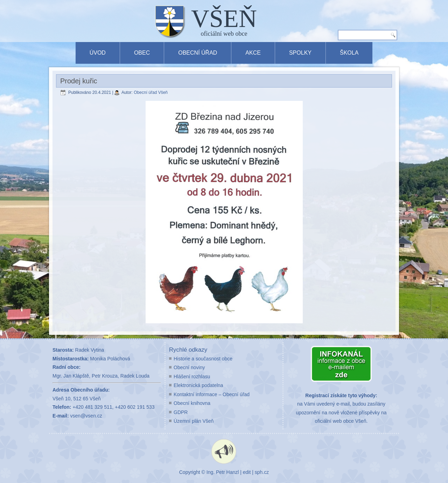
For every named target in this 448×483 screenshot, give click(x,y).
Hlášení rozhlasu (192, 377)
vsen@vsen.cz (86, 416)
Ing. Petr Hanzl (223, 472)
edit (247, 472)
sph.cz (262, 472)
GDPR (181, 412)
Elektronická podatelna (198, 385)
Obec (142, 53)
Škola (349, 53)
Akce (253, 53)
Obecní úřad (198, 53)
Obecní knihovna (192, 403)
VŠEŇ (224, 19)
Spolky (300, 53)
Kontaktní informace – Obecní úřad (212, 394)
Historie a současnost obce (203, 359)
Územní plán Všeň (194, 421)
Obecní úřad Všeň (151, 92)
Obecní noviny (189, 367)
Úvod (98, 53)
